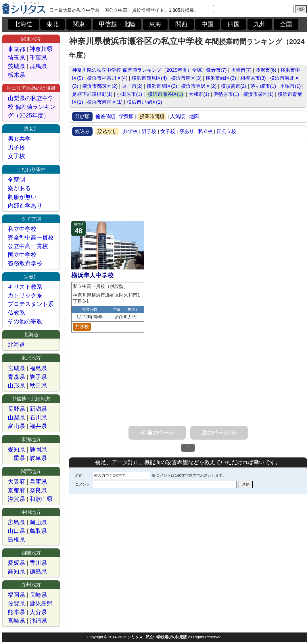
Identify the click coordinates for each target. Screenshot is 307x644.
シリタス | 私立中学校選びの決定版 (157, 637)
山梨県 (16, 417)
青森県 (16, 377)
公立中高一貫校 (28, 246)
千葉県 (38, 58)
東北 (53, 24)
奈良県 (38, 490)
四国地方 (31, 553)
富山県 (16, 426)
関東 (79, 24)
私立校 (205, 131)
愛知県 (16, 449)
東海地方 (31, 439)
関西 (181, 24)
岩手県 (38, 377)
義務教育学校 (25, 263)
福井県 (38, 426)
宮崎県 (16, 621)
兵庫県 (38, 482)
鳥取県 (38, 531)
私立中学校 (22, 229)
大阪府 (16, 482)
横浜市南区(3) (186, 78)
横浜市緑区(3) (221, 78)
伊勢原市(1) (226, 94)
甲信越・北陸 (117, 24)
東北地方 (31, 358)
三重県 (16, 458)
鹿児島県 (41, 603)
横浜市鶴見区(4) (149, 78)
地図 (194, 116)
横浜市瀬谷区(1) (165, 94)
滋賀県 (16, 499)
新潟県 (38, 409)
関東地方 (31, 39)
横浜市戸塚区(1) (144, 102)
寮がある (19, 188)
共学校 (130, 131)
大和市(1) (199, 94)
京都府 (16, 490)
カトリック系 (25, 295)
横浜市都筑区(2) (100, 86)
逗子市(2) (132, 86)
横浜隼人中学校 (92, 276)
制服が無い (22, 197)
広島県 (16, 522)
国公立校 (227, 131)
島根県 (16, 539)
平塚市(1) (290, 86)
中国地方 (31, 512)
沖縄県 (38, 621)
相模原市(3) (253, 78)
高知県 (16, 571)
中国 (208, 24)
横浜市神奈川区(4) (107, 78)
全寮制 (16, 180)
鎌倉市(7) (216, 70)
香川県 (38, 563)
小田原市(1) (129, 94)
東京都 (16, 49)
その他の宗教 (25, 321)
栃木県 (16, 75)
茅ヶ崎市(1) (263, 86)
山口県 (16, 531)
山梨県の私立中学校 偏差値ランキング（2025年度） (32, 107)
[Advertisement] (188, 179)
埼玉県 (16, 58)
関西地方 (31, 471)
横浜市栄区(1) (258, 94)
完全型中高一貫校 (31, 238)
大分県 (38, 612)
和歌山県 (41, 499)
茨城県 (16, 66)
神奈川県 (41, 49)
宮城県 (16, 368)
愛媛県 (16, 563)
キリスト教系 (25, 287)
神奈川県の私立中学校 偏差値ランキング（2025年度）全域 (137, 70)
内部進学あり (25, 206)
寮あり (187, 131)
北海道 (23, 24)
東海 (155, 24)
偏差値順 (105, 116)
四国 (234, 24)
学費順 (126, 116)
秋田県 (38, 385)
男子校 (149, 131)
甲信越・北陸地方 (31, 399)
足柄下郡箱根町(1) (92, 94)
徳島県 (38, 571)
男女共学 (19, 139)
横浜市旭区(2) (162, 86)
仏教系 (16, 313)
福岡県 (16, 595)
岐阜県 (38, 458)
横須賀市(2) (234, 86)
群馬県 (38, 66)
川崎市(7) (241, 70)
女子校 (168, 131)
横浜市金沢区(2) (199, 86)
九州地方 (31, 585)
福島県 (38, 368)
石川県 (38, 417)
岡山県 (38, 522)
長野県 (16, 409)
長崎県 (38, 595)
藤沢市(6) (266, 70)
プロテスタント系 (31, 304)
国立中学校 (22, 255)
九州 (260, 24)
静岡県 (38, 449)
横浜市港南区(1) (105, 102)
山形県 (16, 385)
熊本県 (16, 612)
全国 (286, 24)
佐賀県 (16, 603)
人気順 (178, 116)
